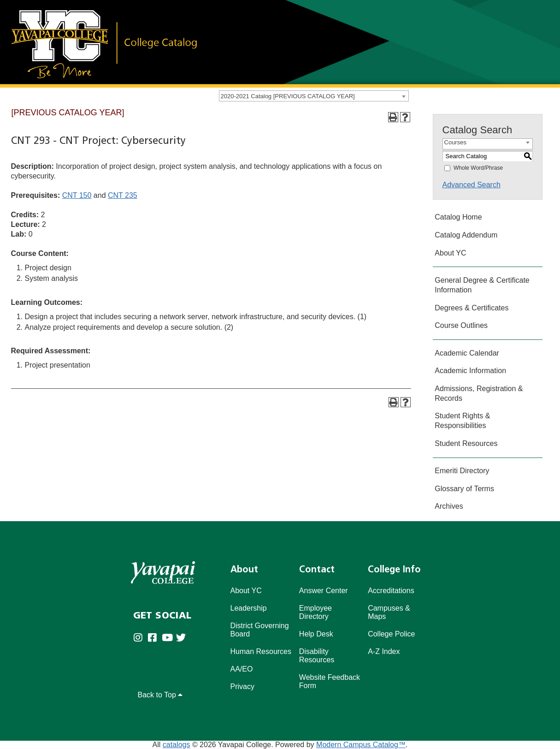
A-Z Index (384, 651)
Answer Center (324, 591)
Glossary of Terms (464, 489)
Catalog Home (458, 217)
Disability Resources (317, 656)
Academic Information (470, 371)
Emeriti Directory (462, 471)
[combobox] (314, 96)
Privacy (242, 687)
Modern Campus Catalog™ (361, 745)
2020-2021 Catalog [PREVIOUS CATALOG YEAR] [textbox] (288, 96)
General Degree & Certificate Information (482, 285)
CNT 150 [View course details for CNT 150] (77, 195)
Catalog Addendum (466, 235)
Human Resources (261, 651)
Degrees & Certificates (472, 308)
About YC (450, 253)
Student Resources (466, 443)
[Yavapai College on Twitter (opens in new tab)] (183, 638)
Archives (449, 506)
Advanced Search (472, 185)
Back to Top (160, 695)
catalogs (177, 745)
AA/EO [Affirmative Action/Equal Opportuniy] (242, 669)
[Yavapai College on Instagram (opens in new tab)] (140, 638)
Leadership (249, 608)
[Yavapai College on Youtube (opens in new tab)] (169, 638)
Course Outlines (461, 325)
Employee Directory (315, 612)
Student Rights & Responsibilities (462, 421)
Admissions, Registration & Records (479, 393)
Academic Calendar (467, 353)
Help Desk (316, 634)
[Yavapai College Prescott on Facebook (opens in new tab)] (155, 638)
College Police (391, 634)
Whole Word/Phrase (478, 168)
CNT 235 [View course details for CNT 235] (123, 195)
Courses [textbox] (455, 142)
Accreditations (391, 591)
